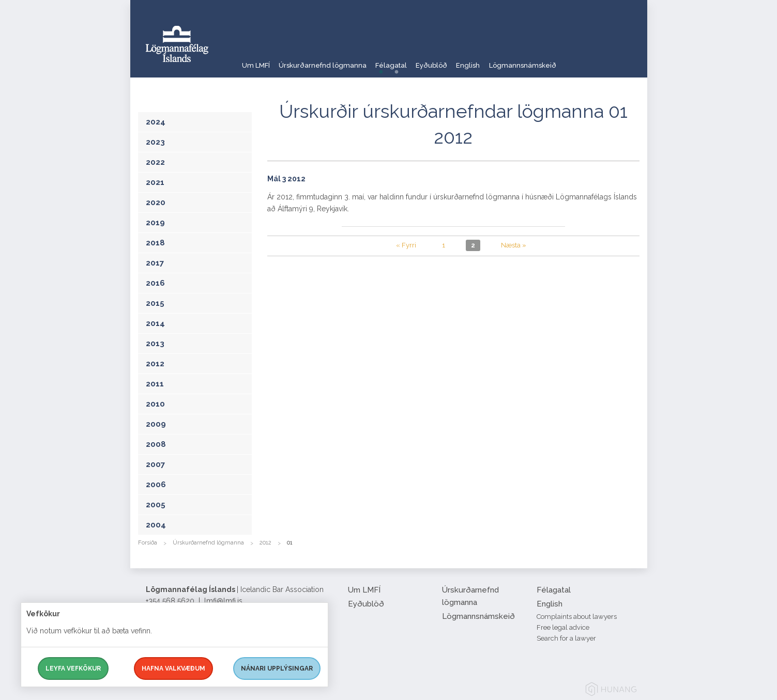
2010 (155, 404)
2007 (155, 464)
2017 (155, 263)
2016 (155, 283)
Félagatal (414, 59)
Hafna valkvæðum (173, 668)
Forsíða (148, 543)
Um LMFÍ (256, 59)
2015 (155, 303)
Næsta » (514, 245)
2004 (156, 525)
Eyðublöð (463, 59)
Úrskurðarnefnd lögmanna (334, 59)
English (509, 59)
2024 (156, 122)
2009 (156, 424)
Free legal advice (563, 627)
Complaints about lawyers (577, 617)
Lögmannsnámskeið (574, 59)
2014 (155, 323)
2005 (156, 505)
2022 (155, 162)
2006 (156, 485)
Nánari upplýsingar (277, 668)
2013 (155, 344)
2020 (156, 203)
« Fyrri (406, 245)
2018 (155, 243)
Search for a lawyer (566, 638)
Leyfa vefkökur (73, 668)
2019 (155, 223)
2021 (155, 182)
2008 (156, 444)
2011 (155, 384)
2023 (155, 142)
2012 (155, 364)
